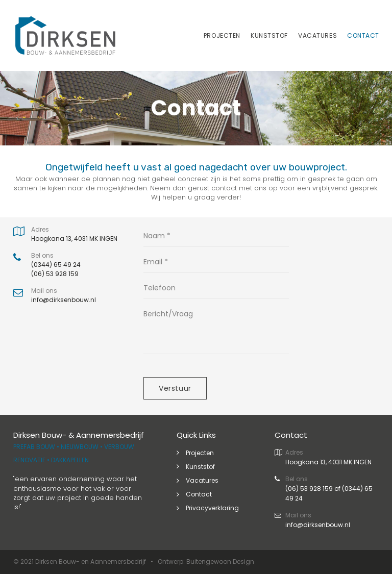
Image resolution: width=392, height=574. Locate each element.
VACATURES (317, 35)
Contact (199, 494)
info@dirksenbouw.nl (318, 525)
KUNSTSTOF (269, 35)
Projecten (200, 453)
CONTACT (363, 35)
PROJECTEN (222, 35)
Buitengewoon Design (220, 561)
